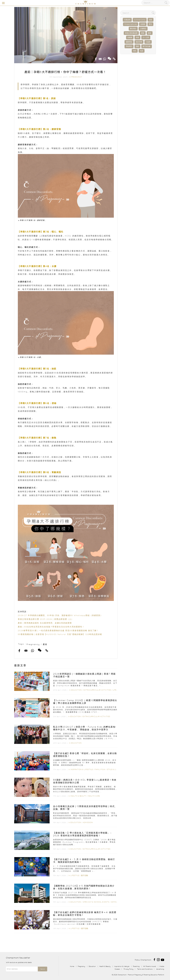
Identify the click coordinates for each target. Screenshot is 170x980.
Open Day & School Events (96, 902)
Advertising (160, 969)
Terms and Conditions (145, 969)
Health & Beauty (78, 796)
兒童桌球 (127, 20)
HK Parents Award (150, 966)
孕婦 (137, 37)
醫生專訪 (133, 29)
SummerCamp (140, 20)
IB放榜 (148, 42)
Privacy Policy (129, 969)
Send (42, 969)
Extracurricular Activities (97, 690)
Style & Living (114, 769)
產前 (45, 644)
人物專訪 (143, 29)
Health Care (94, 796)
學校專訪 (129, 46)
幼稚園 (130, 37)
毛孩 (142, 51)
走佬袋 (143, 24)
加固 (151, 20)
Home (72, 966)
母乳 (135, 51)
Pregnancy (77, 77)
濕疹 (137, 46)
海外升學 (139, 42)
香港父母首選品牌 (131, 33)
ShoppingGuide (131, 24)
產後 (143, 33)
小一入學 (146, 37)
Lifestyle (117, 690)
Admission (88, 822)
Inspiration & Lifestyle (82, 769)
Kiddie (162, 966)
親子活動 (85, 875)
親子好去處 (147, 46)
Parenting (136, 966)
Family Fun (100, 769)
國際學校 (129, 42)
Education (76, 690)
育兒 (150, 24)
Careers (117, 969)
